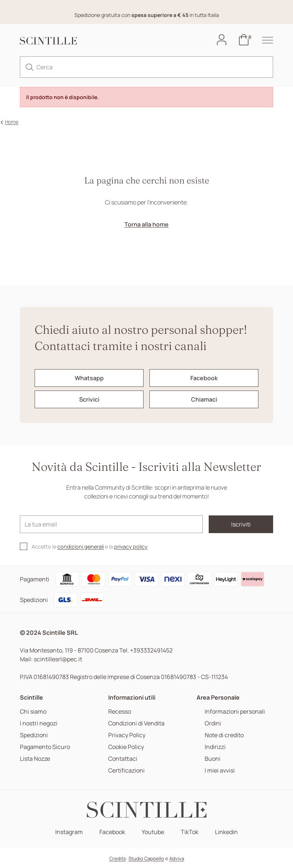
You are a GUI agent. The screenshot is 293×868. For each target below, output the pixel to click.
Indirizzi (215, 747)
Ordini (213, 723)
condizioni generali (81, 547)
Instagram (69, 832)
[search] (29, 67)
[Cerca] (146, 67)
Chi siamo (33, 712)
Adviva (177, 858)
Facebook (112, 832)
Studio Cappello (146, 858)
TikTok (190, 832)
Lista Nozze (35, 759)
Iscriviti (241, 524)
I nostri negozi (39, 723)
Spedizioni (34, 735)
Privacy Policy (127, 735)
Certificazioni (126, 771)
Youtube (153, 832)
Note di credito (224, 735)
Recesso (120, 712)
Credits (118, 858)
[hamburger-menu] (264, 40)
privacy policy (131, 547)
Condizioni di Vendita (136, 723)
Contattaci (123, 759)
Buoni (213, 759)
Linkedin (226, 832)
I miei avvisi (220, 771)
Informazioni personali (235, 712)
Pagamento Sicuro (45, 747)
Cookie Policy (126, 747)
